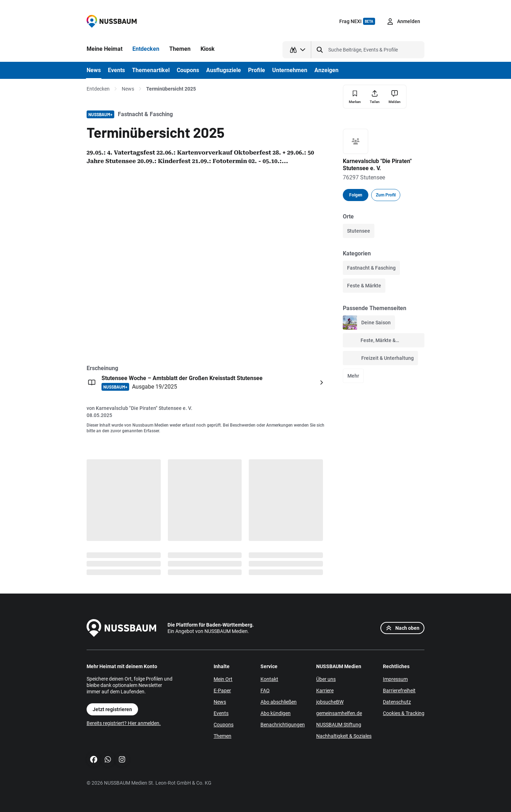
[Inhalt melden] (395, 97)
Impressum (395, 679)
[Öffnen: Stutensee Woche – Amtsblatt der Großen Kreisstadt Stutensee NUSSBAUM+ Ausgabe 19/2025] (207, 383)
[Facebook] (94, 759)
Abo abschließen (279, 702)
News (128, 89)
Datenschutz (397, 702)
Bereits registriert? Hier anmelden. (124, 723)
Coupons (224, 725)
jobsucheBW (330, 702)
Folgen (356, 195)
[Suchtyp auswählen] (297, 50)
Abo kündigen (276, 713)
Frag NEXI (357, 21)
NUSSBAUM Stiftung (339, 725)
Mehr (353, 376)
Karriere (325, 691)
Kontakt (269, 679)
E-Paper (222, 691)
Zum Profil (386, 195)
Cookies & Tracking (404, 713)
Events (221, 713)
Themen (222, 736)
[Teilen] (375, 97)
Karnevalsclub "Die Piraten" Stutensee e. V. (144, 408)
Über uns (326, 679)
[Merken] (355, 97)
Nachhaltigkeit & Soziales (344, 736)
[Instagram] (122, 759)
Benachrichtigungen (283, 725)
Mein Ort (223, 679)
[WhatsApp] (108, 759)
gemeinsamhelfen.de (339, 713)
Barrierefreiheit (399, 691)
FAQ (265, 691)
